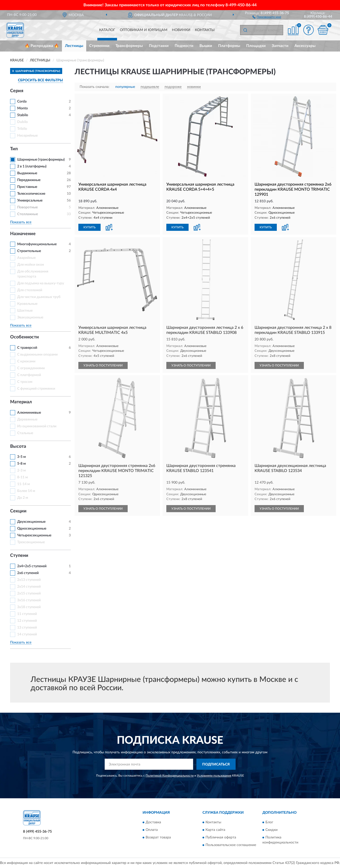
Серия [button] (17, 91)
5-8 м (21, 464)
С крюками (26, 361)
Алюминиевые (29, 413)
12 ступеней (27, 621)
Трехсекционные (31, 542)
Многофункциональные (37, 244)
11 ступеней (27, 614)
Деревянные (27, 419)
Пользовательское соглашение (231, 845)
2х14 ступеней (29, 587)
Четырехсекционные (34, 535)
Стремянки (99, 46)
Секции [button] (18, 511)
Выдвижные (27, 173)
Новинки (181, 30)
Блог (269, 822)
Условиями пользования (214, 776)
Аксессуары (305, 46)
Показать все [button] (21, 222)
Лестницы (74, 46)
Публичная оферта (221, 837)
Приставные (27, 187)
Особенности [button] (25, 337)
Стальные (25, 433)
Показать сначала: (95, 87)
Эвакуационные (30, 317)
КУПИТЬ (89, 227)
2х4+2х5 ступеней (32, 566)
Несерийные (27, 136)
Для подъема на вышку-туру (41, 283)
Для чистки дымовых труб (39, 297)
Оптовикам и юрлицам (144, 30)
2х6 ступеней (28, 573)
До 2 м (23, 498)
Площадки (256, 46)
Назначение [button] (23, 234)
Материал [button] (21, 402)
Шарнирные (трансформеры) (41, 160)
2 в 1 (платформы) (32, 166)
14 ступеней (27, 634)
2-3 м (21, 470)
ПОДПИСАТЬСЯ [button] (216, 764)
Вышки (206, 46)
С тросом (25, 382)
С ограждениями (31, 368)
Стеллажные (28, 214)
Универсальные (30, 201)
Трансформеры (129, 46)
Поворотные (27, 207)
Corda (22, 102)
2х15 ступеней (29, 593)
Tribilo (22, 129)
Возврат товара (158, 837)
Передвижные (29, 180)
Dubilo (22, 122)
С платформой (29, 375)
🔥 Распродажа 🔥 (42, 46)
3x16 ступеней (29, 600)
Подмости (184, 46)
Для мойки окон (31, 265)
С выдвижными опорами (37, 355)
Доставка (153, 822)
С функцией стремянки (36, 389)
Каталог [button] (107, 30)
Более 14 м (26, 491)
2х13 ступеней (29, 580)
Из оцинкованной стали (37, 426)
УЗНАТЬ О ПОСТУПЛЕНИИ (103, 365)
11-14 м (24, 484)
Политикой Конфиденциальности (170, 776)
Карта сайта (215, 830)
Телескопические (31, 194)
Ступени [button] (19, 556)
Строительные (29, 251)
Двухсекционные (31, 522)
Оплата (152, 830)
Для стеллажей (30, 290)
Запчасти (280, 46)
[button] (267, 17)
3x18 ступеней (29, 607)
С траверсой (27, 348)
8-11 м (22, 477)
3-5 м (21, 457)
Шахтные (25, 311)
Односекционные (32, 529)
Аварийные (26, 258)
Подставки (159, 46)
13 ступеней (27, 628)
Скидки (271, 830)
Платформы (229, 46)
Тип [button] (14, 149)
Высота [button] (18, 447)
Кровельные (27, 304)
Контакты (205, 30)
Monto (22, 108)
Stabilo (23, 115)
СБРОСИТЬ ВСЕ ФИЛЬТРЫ (40, 80)
